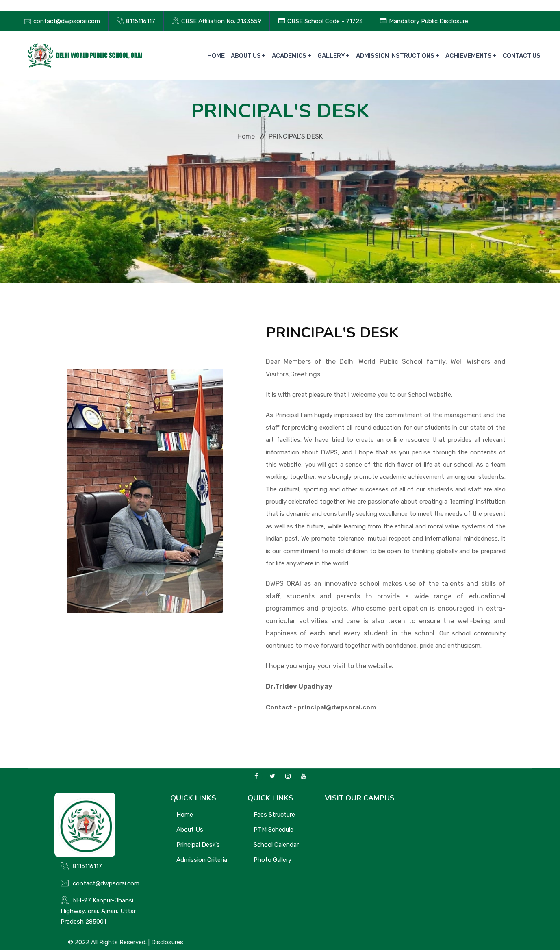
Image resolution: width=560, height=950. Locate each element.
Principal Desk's (198, 845)
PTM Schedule (273, 830)
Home (216, 56)
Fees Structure (274, 815)
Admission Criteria (202, 860)
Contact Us (522, 56)
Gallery (331, 56)
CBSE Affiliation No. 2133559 (221, 21)
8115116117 (141, 21)
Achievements (469, 56)
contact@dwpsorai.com (67, 21)
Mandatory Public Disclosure (429, 21)
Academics (289, 56)
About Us (246, 56)
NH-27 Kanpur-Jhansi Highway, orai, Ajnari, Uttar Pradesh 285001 (98, 911)
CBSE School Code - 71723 (325, 21)
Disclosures (167, 942)
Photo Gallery (272, 860)
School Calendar (276, 845)
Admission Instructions (395, 56)
